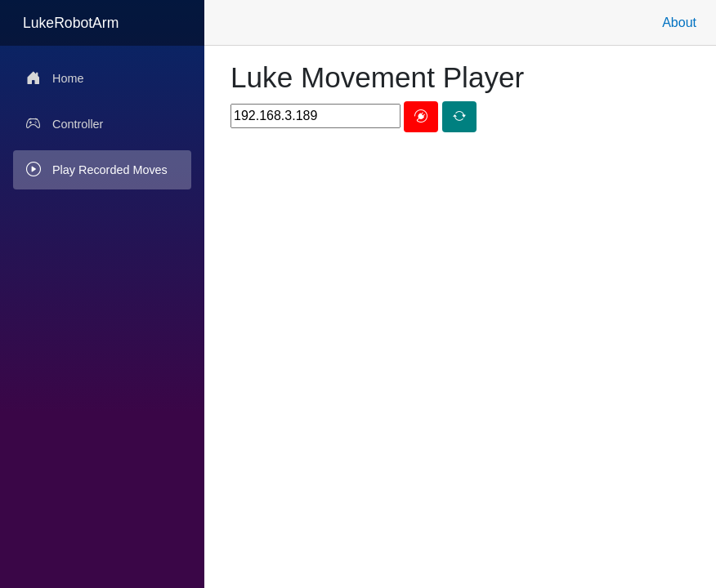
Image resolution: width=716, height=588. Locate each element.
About (679, 22)
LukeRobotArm (71, 23)
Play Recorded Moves (97, 170)
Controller (65, 124)
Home (55, 78)
